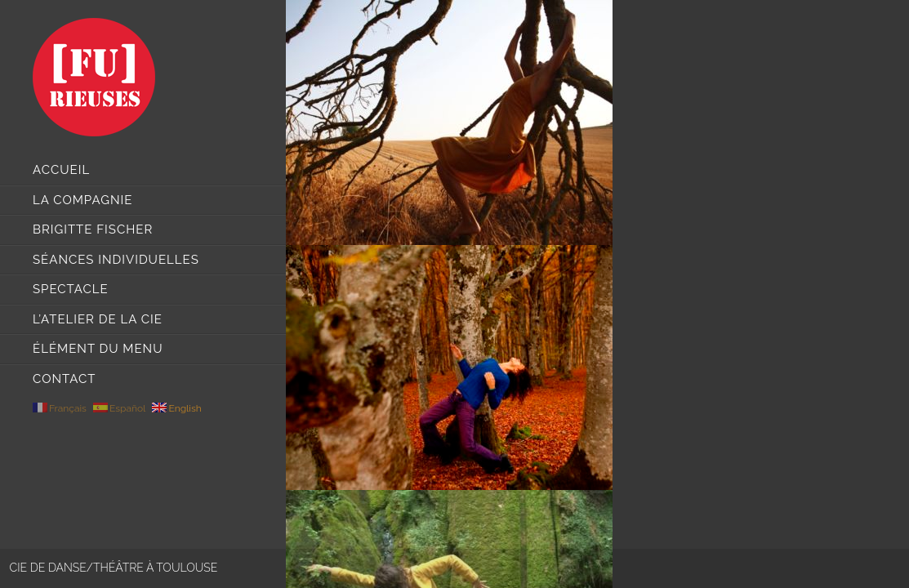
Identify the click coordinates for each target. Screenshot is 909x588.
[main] (597, 294)
